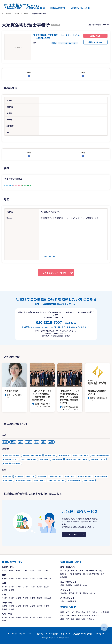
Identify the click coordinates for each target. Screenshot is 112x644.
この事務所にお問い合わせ (54, 273)
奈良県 (25, 598)
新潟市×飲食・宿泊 (56, 476)
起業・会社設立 (67, 585)
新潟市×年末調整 (50, 455)
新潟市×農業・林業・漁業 (56, 480)
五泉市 (44, 442)
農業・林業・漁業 (67, 619)
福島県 (46, 571)
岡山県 (18, 606)
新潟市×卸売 (42, 476)
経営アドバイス (89, 593)
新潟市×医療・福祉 (74, 480)
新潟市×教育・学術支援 (23, 480)
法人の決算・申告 (67, 571)
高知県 (11, 609)
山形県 (39, 571)
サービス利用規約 (52, 634)
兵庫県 (18, 598)
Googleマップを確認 (49, 256)
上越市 (51, 442)
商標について (66, 634)
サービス (95, 615)
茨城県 (4, 579)
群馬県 (18, 579)
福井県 (25, 587)
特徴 (29, 72)
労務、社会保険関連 (68, 601)
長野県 (39, 587)
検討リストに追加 (95, 42)
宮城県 (25, 571)
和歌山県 (47, 598)
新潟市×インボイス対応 (81, 455)
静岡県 (4, 590)
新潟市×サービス (40, 480)
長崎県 (18, 617)
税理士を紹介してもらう (36, 8)
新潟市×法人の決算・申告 (11, 455)
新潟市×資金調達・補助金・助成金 (76, 459)
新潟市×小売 (30, 476)
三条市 (20, 442)
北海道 (4, 571)
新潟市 (26, 14)
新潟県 (17, 14)
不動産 (95, 612)
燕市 (36, 442)
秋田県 (32, 571)
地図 (83, 72)
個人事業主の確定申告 (85, 571)
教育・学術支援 (84, 615)
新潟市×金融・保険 (101, 476)
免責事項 (40, 634)
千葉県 (32, 579)
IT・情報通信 (104, 612)
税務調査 (64, 577)
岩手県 (18, 571)
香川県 (46, 606)
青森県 (11, 571)
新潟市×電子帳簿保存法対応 (100, 455)
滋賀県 (39, 598)
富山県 (11, 587)
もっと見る (73, 534)
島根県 (11, 606)
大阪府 (4, 598)
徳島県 (39, 606)
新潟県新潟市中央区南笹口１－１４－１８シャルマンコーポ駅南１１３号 (58, 36)
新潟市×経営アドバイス (98, 459)
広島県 (25, 606)
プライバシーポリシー (27, 634)
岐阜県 (46, 587)
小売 (73, 612)
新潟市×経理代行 (64, 455)
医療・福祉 (81, 619)
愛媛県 (4, 609)
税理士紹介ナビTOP (13, 8)
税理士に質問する (58, 8)
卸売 (78, 612)
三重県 (32, 598)
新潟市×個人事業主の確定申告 (32, 455)
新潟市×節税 (44, 459)
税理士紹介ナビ (6, 14)
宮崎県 (39, 617)
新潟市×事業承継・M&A (29, 459)
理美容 (74, 615)
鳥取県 (4, 606)
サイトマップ (12, 634)
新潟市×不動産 (70, 476)
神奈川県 (47, 579)
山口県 (32, 606)
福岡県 (4, 617)
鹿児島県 (47, 617)
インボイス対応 (75, 574)
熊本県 (25, 617)
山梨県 (32, 587)
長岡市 (13, 442)
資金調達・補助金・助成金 (71, 593)
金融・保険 (65, 615)
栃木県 (11, 579)
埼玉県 (25, 579)
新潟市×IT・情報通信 (85, 476)
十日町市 (29, 442)
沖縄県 (4, 621)
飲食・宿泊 (86, 612)
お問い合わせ (95, 36)
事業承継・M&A (81, 585)
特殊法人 (90, 619)
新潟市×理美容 (8, 480)
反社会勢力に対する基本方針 (83, 634)
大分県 (32, 617)
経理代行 (64, 574)
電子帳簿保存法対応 (91, 574)
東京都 (39, 579)
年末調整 (99, 571)
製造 (67, 612)
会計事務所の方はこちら (79, 8)
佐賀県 (11, 617)
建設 (62, 612)
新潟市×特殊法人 (89, 480)
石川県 (18, 587)
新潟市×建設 (7, 476)
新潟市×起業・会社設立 (10, 459)
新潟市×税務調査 (57, 459)
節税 (102, 574)
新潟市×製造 (19, 476)
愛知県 (11, 590)
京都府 (11, 598)
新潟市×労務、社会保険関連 (12, 463)
